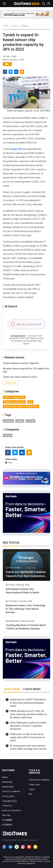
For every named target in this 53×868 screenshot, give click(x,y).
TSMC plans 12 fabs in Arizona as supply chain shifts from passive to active (27, 737)
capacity (8, 421)
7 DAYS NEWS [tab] (32, 689)
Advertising (7, 782)
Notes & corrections (11, 810)
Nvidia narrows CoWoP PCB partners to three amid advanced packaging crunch (28, 703)
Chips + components (14, 397)
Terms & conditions (11, 791)
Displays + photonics (14, 402)
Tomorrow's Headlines (39, 780)
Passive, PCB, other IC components (21, 406)
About (5, 777)
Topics (32, 789)
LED (30, 402)
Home (6, 26)
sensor (20, 421)
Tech (15, 26)
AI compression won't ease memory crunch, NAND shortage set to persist (28, 747)
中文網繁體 (7, 820)
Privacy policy (8, 796)
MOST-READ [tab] (12, 689)
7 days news (34, 785)
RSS (30, 794)
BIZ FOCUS (11, 543)
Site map (6, 815)
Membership (8, 787)
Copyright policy (9, 801)
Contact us (7, 806)
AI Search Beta (18, 336)
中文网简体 (7, 825)
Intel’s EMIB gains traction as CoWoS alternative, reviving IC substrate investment (28, 726)
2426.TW (16, 149)
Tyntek (31, 421)
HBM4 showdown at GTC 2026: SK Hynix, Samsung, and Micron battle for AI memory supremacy (28, 714)
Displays (25, 26)
